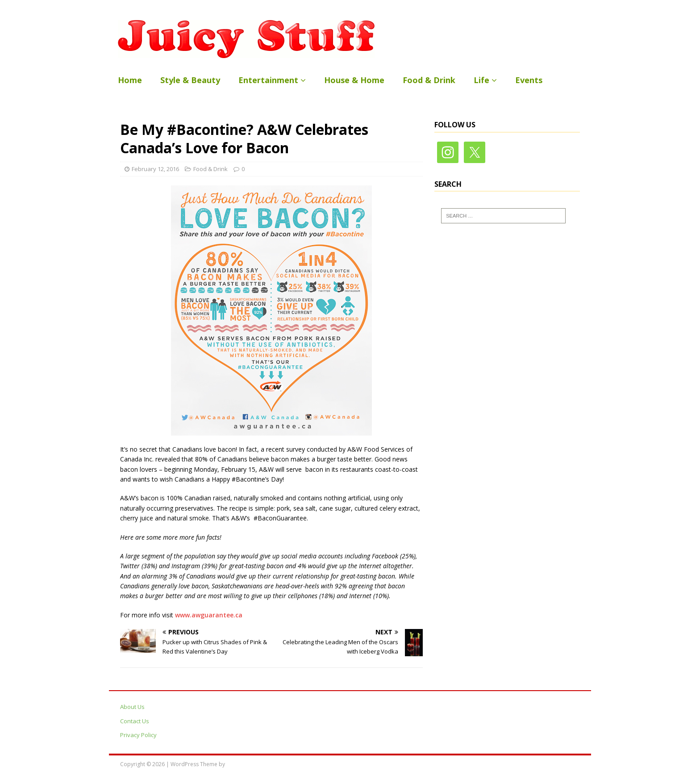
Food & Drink (429, 80)
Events (529, 80)
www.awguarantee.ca (209, 615)
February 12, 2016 (155, 169)
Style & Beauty (190, 80)
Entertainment (268, 80)
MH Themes (241, 764)
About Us (132, 707)
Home (130, 80)
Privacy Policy (138, 735)
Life (481, 80)
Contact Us (135, 721)
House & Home (354, 80)
